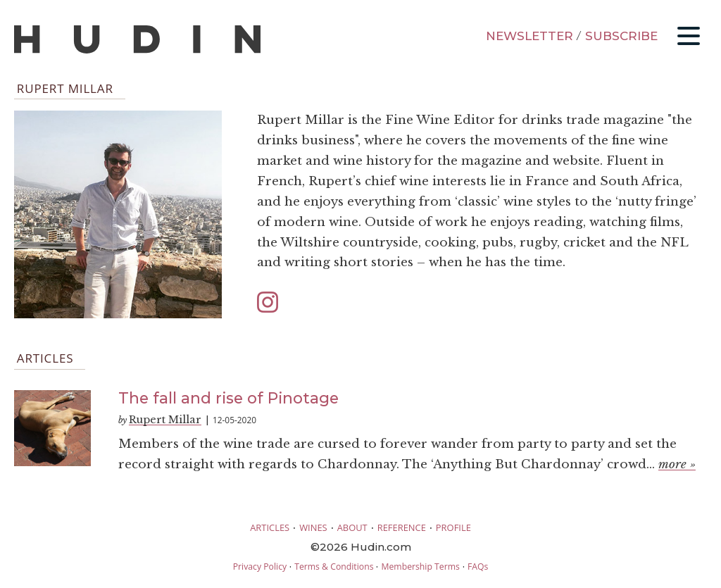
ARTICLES (270, 527)
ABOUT (352, 527)
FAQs (478, 567)
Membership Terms (420, 567)
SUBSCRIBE (621, 36)
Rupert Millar (165, 420)
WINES (313, 527)
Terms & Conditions (334, 567)
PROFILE (453, 527)
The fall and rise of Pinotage (228, 398)
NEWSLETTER (529, 36)
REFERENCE (402, 527)
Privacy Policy (260, 567)
